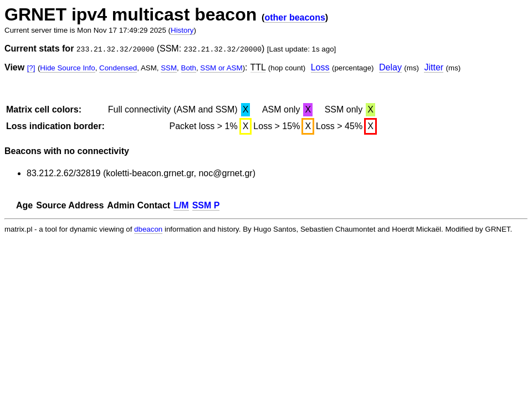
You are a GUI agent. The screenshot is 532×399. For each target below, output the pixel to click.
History (182, 30)
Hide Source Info (67, 68)
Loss (320, 67)
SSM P (206, 205)
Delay (390, 67)
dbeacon (148, 229)
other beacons (295, 17)
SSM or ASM (221, 68)
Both (189, 68)
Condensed (118, 68)
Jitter (434, 67)
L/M (181, 205)
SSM (169, 68)
